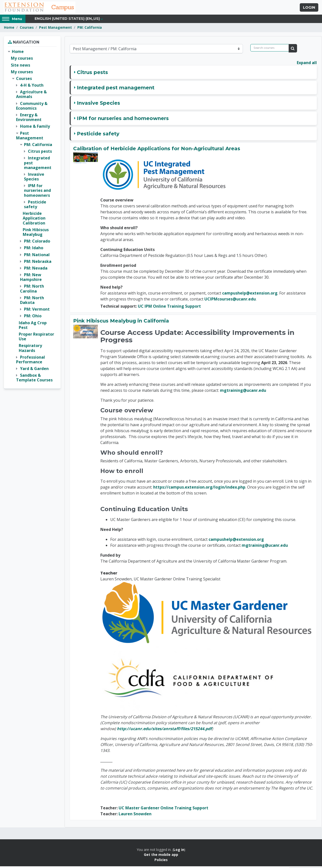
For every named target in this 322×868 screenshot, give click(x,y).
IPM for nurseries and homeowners (123, 120)
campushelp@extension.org (250, 295)
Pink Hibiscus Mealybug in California (121, 322)
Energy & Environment (29, 119)
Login (309, 8)
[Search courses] (270, 49)
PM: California (90, 29)
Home (9, 29)
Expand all (307, 64)
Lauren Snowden (135, 816)
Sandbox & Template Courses (34, 379)
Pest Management (55, 29)
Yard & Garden (34, 370)
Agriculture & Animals (31, 96)
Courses (27, 29)
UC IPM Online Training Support (169, 308)
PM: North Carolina (32, 290)
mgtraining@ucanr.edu (243, 392)
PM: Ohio (33, 318)
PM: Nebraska (38, 263)
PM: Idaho (34, 249)
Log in (179, 851)
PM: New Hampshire (31, 279)
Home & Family (35, 128)
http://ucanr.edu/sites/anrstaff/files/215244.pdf (164, 730)
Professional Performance (31, 361)
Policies (161, 861)
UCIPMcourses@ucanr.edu (230, 300)
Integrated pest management (116, 89)
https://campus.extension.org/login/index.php (199, 489)
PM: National (37, 256)
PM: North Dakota (32, 302)
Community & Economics (32, 107)
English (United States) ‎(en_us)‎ (67, 20)
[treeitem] (32, 218)
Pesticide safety (98, 135)
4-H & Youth (32, 87)
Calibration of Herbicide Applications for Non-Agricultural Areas (157, 150)
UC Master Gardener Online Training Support (163, 810)
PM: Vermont (37, 311)
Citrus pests (92, 74)
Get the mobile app (161, 856)
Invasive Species (98, 104)
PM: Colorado (37, 243)
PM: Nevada (36, 270)
